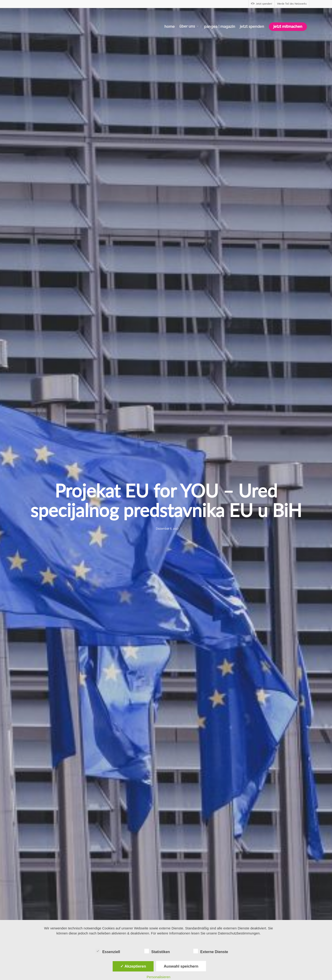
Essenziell (108, 951)
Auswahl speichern (181, 966)
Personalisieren (159, 977)
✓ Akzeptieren (133, 966)
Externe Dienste (211, 951)
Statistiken (157, 951)
